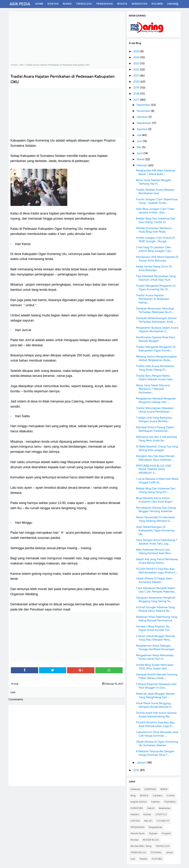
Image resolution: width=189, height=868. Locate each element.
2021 (136, 76)
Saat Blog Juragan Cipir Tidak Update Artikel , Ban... (155, 211)
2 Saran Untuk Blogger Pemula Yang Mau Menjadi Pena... (155, 638)
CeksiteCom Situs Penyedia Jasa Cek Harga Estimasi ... (157, 734)
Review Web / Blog (141, 846)
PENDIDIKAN (138, 827)
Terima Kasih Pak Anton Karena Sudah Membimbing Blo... (156, 715)
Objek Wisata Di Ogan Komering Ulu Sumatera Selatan (157, 744)
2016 (137, 770)
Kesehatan (165, 808)
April (140, 153)
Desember (144, 105)
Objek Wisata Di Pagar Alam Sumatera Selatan (154, 580)
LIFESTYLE (161, 814)
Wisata (143, 859)
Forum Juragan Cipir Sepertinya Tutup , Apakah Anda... (157, 201)
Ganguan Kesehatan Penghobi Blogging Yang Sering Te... (156, 599)
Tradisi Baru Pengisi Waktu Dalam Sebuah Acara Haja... (155, 378)
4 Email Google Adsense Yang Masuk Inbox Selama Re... (155, 609)
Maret (141, 159)
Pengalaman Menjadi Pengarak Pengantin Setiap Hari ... (156, 400)
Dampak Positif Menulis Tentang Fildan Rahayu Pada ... (157, 676)
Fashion (156, 802)
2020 (137, 82)
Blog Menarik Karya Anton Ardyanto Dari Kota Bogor (154, 500)
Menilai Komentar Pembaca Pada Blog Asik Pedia (154, 230)
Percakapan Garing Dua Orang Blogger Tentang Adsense (156, 509)
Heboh (151, 808)
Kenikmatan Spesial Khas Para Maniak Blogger (155, 339)
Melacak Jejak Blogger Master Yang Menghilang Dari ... (155, 696)
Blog (133, 796)
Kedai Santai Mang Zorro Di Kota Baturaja (154, 268)
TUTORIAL (156, 852)
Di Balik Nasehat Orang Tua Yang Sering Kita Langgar (157, 448)
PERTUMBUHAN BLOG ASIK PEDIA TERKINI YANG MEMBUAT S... (154, 469)
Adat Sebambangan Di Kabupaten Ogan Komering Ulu (155, 530)
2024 (137, 57)
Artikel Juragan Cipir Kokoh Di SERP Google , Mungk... (155, 240)
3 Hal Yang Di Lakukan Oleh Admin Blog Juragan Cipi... (154, 249)
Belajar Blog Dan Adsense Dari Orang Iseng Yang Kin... (156, 490)
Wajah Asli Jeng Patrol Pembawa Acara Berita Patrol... (157, 561)
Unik (133, 859)
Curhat (171, 796)
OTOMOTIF (163, 821)
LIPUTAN (135, 821)
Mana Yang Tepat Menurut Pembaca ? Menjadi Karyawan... (153, 389)
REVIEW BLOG (151, 840)
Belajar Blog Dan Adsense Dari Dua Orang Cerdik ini (156, 220)
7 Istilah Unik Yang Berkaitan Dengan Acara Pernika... (154, 420)
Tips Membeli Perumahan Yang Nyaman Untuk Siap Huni (156, 278)
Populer (153, 833)
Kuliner (147, 814)
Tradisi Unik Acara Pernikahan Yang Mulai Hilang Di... (155, 368)
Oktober (143, 117)
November (144, 111)
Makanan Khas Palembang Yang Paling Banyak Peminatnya (157, 619)
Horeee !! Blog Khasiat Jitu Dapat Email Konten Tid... (154, 628)
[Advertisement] (67, 36)
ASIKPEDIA (150, 789)
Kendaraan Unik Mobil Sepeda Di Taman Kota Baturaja (157, 259)
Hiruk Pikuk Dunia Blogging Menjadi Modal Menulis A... (155, 705)
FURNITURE (137, 808)
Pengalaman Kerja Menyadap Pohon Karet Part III (155, 657)
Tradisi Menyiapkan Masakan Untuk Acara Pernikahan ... (155, 410)
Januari (142, 763)
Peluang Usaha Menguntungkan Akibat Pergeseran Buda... (156, 358)
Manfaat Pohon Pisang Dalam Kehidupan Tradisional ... (155, 429)
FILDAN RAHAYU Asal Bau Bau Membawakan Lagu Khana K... (157, 571)
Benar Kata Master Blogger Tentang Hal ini (154, 182)
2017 (136, 100)
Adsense (135, 789)
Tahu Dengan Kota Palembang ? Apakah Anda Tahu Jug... (157, 542)
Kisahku (135, 814)
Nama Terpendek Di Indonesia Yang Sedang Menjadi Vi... (155, 519)
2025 (137, 51)
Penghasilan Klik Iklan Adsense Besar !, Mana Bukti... (156, 172)
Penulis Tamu (138, 833)
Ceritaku (157, 796)
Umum (170, 852)
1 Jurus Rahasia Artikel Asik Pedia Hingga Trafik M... (157, 481)
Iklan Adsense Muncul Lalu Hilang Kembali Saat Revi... (154, 551)
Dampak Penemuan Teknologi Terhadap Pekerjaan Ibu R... (155, 310)
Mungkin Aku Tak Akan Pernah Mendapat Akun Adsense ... (155, 458)
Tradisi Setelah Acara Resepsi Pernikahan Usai (155, 192)
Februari (143, 165)
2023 (137, 63)
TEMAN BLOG (138, 852)
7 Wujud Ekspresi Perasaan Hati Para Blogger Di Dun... (156, 686)
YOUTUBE (157, 859)
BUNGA (144, 796)
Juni (140, 141)
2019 (137, 88)
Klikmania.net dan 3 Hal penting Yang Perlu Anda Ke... (156, 439)
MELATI (148, 821)
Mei (139, 147)
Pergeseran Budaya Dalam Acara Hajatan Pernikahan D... (157, 330)
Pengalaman (155, 827)
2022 (137, 70)
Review (135, 840)
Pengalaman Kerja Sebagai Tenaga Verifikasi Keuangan (155, 647)
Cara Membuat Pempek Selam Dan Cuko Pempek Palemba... (156, 590)
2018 (137, 94)
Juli (139, 135)
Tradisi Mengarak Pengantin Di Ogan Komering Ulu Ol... (156, 288)
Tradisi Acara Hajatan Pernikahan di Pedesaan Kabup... (153, 299)
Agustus (142, 129)
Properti (166, 833)
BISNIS (164, 789)
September (144, 123)
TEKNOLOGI (163, 846)
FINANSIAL (170, 802)
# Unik (15, 684)
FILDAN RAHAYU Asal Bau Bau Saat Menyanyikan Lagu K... (155, 724)
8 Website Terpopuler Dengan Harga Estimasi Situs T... (155, 753)
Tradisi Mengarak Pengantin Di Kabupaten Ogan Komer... (156, 349)
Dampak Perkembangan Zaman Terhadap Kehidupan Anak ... (156, 320)
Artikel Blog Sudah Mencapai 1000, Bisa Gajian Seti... (155, 667)
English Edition (139, 802)
